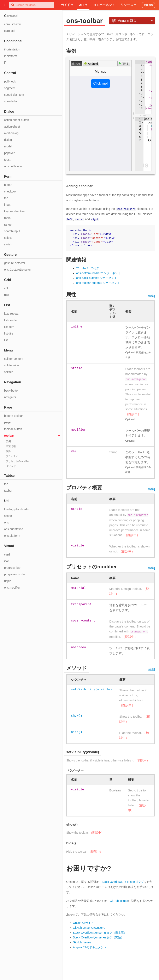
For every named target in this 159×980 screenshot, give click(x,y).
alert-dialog (11, 133)
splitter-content (14, 359)
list (6, 340)
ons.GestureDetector (17, 270)
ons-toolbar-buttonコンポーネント (98, 283)
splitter (8, 372)
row (7, 295)
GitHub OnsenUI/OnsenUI (90, 927)
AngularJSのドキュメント (90, 947)
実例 (8, 441)
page (7, 422)
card (7, 555)
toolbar (9, 436)
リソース (128, 5)
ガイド (67, 5)
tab (6, 484)
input (7, 205)
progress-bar (12, 568)
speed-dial (11, 101)
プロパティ (12, 456)
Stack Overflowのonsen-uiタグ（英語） (98, 937)
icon (7, 561)
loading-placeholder (17, 509)
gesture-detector (15, 263)
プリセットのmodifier (18, 461)
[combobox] (32, 5)
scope (8, 516)
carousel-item (13, 24)
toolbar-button (13, 429)
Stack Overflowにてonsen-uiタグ (123, 882)
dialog (8, 140)
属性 (8, 451)
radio (7, 218)
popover (9, 153)
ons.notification (14, 166)
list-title (9, 333)
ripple (8, 581)
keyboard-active (14, 211)
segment (10, 88)
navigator (10, 397)
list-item (9, 327)
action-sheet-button (17, 120)
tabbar (8, 491)
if (5, 63)
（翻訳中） (133, 414)
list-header (11, 320)
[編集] (151, 296)
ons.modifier (12, 588)
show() (77, 716)
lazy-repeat (11, 314)
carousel (10, 31)
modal (8, 146)
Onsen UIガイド (83, 923)
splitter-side (12, 365)
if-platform (11, 56)
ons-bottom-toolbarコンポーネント (99, 273)
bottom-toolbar (13, 416)
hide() (77, 732)
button (8, 185)
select (8, 238)
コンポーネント (104, 5)
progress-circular (15, 574)
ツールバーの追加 (88, 268)
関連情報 (11, 446)
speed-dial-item (14, 95)
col (6, 288)
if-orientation (12, 49)
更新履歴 (148, 5)
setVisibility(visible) (92, 690)
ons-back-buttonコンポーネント (97, 278)
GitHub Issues (119, 901)
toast (7, 160)
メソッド (11, 466)
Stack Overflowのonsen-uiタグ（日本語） (100, 932)
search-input (12, 231)
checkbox (10, 191)
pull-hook (10, 81)
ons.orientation (14, 529)
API (83, 5)
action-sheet (12, 127)
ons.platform (12, 536)
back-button (12, 391)
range (8, 225)
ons (7, 522)
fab (6, 198)
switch (8, 244)
